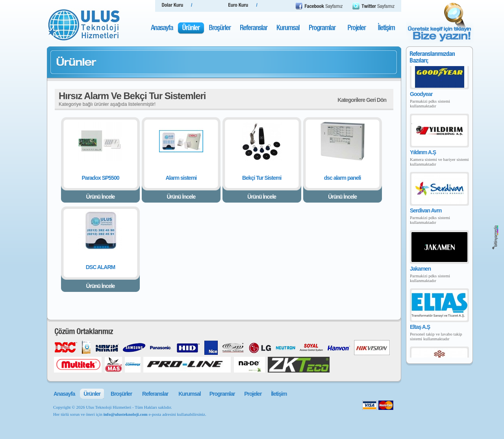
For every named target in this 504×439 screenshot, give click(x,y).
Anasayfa (64, 394)
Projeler (253, 394)
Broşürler (121, 394)
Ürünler (92, 394)
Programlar (222, 394)
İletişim (279, 394)
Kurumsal (190, 394)
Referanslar (155, 394)
